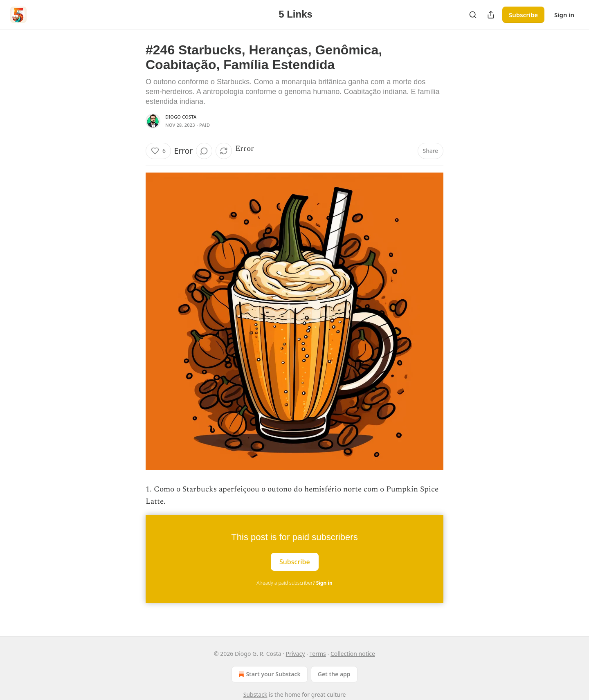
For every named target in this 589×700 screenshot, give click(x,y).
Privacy (296, 654)
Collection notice (353, 654)
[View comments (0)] (204, 151)
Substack (255, 694)
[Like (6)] (158, 151)
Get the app (334, 674)
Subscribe (523, 15)
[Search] (473, 15)
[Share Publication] (491, 15)
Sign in (564, 15)
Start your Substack (269, 674)
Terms (318, 654)
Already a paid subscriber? (294, 583)
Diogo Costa (181, 117)
